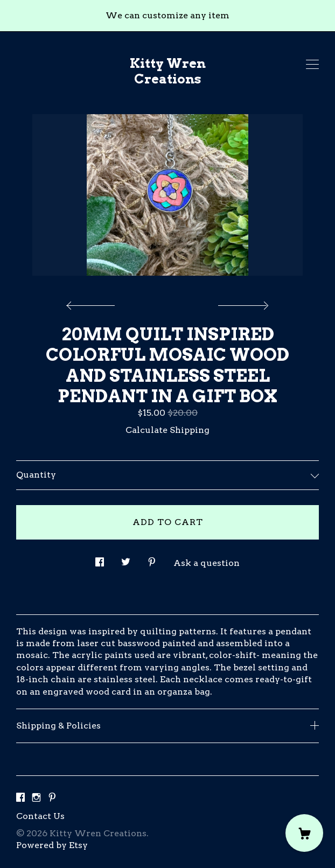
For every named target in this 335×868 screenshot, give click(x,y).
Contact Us (40, 816)
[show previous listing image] (93, 303)
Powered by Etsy (52, 845)
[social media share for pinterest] (152, 559)
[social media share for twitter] (126, 559)
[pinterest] (52, 798)
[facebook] (20, 798)
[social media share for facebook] (100, 559)
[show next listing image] (242, 303)
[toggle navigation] (312, 65)
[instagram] (36, 798)
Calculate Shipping (167, 430)
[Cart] (304, 833)
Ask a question (207, 563)
